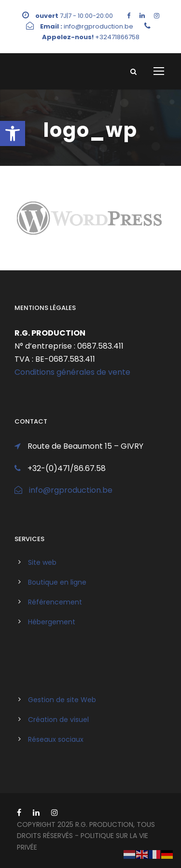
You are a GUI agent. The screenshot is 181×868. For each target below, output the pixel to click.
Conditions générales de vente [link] (72, 372)
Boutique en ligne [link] (57, 582)
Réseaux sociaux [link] (56, 739)
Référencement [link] (55, 602)
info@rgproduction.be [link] (71, 490)
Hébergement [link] (52, 622)
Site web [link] (42, 562)
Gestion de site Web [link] (62, 700)
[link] (13, 133)
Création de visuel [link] (58, 720)
